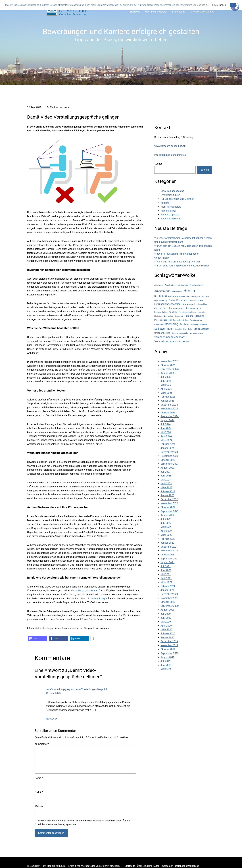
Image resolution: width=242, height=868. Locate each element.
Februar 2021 (168, 586)
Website (39, 806)
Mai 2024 (166, 432)
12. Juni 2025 (53, 693)
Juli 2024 (166, 424)
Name (39, 778)
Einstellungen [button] (219, 5)
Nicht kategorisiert (171, 207)
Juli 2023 (166, 472)
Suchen (158, 164)
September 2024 (170, 416)
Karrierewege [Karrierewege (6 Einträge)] (192, 308)
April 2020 (166, 626)
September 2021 (170, 559)
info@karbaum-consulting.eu (170, 155)
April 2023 (166, 483)
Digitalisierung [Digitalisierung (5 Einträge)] (161, 300)
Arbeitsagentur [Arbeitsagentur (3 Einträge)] (183, 285)
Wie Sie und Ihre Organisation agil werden (177, 262)
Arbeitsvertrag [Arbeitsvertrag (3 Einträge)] (177, 292)
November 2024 (169, 409)
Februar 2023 (168, 492)
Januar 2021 (167, 590)
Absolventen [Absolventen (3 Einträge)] (159, 285)
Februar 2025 (168, 397)
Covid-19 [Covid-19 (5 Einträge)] (205, 296)
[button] (38, 638)
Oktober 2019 (168, 649)
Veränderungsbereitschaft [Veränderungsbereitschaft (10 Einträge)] (169, 337)
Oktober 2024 (168, 413)
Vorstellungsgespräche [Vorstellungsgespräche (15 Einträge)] (170, 341)
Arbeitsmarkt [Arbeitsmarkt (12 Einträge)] (162, 291)
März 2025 (166, 393)
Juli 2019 (166, 661)
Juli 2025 (166, 377)
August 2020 (167, 610)
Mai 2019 (166, 669)
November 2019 (169, 645)
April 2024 (166, 436)
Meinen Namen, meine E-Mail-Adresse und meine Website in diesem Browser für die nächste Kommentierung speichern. (84, 823)
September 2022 (170, 511)
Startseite (130, 866)
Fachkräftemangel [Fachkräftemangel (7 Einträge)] (178, 300)
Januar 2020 (167, 638)
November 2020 (169, 598)
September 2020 (170, 606)
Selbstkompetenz (170, 215)
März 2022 (166, 535)
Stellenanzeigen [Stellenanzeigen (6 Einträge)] (202, 329)
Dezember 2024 (169, 405)
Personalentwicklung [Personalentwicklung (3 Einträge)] (181, 320)
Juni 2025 (166, 381)
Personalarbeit (168, 211)
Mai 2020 (166, 622)
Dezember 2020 (169, 594)
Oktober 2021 (168, 555)
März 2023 (166, 488)
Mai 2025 (166, 385)
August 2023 (167, 468)
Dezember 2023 (169, 452)
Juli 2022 (166, 519)
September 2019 (170, 653)
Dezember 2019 (169, 641)
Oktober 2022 (168, 507)
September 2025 (170, 369)
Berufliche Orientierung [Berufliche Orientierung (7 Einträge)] (166, 296)
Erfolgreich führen (170, 195)
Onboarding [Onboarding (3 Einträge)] (179, 316)
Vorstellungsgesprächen (84, 591)
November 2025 (169, 361)
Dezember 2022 (169, 499)
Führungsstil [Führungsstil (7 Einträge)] (188, 304)
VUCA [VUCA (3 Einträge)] (188, 342)
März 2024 (166, 440)
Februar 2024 (168, 444)
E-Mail (39, 792)
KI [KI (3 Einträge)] (201, 308)
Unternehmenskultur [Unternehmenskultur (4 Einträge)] (180, 333)
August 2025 (167, 373)
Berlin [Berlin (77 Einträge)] (189, 291)
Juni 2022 (166, 523)
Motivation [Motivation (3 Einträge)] (158, 316)
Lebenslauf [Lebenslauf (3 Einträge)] (202, 312)
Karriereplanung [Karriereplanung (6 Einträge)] (176, 308)
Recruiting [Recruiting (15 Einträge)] (172, 324)
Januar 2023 (167, 495)
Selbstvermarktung (171, 219)
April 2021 (166, 578)
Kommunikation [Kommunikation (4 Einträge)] (161, 312)
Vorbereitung (98, 599)
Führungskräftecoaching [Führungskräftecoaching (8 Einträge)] (167, 304)
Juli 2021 (166, 566)
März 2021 (166, 582)
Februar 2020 (168, 634)
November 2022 (169, 503)
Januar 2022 (167, 543)
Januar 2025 (167, 401)
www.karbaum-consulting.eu (170, 146)
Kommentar (42, 744)
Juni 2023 (166, 476)
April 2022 (166, 531)
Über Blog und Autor (148, 866)
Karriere (165, 203)
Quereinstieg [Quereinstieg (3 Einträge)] (159, 325)
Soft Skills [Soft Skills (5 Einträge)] (188, 329)
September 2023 (170, 464)
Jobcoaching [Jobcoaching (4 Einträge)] (201, 304)
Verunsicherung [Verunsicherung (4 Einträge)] (196, 333)
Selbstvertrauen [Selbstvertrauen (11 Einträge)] (164, 329)
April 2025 (166, 389)
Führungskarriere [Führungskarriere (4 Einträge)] (196, 300)
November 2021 (169, 551)
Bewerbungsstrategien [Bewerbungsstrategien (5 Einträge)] (189, 296)
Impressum (167, 866)
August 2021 (167, 562)
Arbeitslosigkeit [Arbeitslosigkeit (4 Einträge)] (196, 285)
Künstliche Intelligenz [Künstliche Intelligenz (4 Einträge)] (188, 312)
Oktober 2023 (168, 460)
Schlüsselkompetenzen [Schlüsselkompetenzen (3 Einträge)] (199, 325)
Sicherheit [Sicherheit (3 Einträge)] (178, 329)
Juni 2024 (166, 428)
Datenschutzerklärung (187, 866)
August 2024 (167, 420)
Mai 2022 (166, 527)
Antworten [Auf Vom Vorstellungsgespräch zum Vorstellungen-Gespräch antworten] (51, 719)
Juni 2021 (166, 570)
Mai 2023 (166, 480)
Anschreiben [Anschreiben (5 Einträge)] (171, 285)
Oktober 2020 (168, 602)
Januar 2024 (167, 448)
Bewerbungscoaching (172, 191)
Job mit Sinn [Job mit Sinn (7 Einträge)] (161, 308)
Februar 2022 (168, 539)
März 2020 (166, 630)
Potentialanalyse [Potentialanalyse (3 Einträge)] (196, 320)
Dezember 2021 (169, 547)
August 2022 (167, 515)
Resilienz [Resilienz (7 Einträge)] (184, 324)
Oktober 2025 (168, 365)
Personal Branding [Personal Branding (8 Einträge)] (194, 316)
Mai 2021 (166, 574)
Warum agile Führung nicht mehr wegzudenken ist (182, 266)
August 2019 (167, 657)
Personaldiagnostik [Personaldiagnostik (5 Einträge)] (163, 320)
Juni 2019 (166, 665)
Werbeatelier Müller (92, 866)
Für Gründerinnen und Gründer (177, 199)
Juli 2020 (166, 614)
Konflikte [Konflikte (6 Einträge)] (173, 312)
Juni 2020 (166, 618)
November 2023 (169, 456)
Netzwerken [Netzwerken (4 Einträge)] (168, 316)
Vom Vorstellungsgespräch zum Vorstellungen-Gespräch (77, 689)
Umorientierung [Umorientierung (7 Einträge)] (162, 333)
